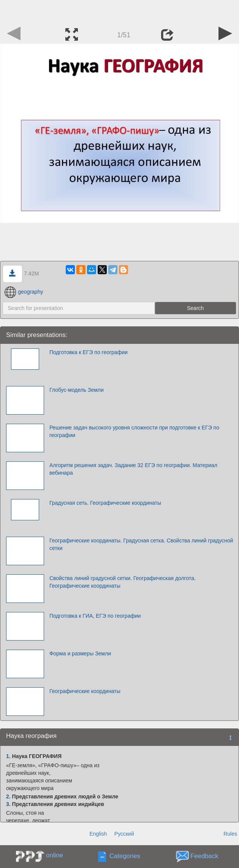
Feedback (204, 856)
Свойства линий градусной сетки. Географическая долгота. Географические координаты (123, 582)
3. (8, 804)
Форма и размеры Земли (80, 653)
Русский (124, 834)
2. (8, 796)
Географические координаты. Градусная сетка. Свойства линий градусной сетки (141, 544)
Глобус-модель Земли (77, 390)
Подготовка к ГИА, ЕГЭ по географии (95, 616)
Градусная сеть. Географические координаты (105, 503)
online (55, 855)
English (98, 834)
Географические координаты (85, 691)
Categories (125, 856)
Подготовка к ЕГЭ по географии (89, 352)
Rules (230, 834)
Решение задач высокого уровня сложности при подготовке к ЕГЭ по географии (134, 431)
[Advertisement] (120, 11)
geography (24, 292)
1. (8, 756)
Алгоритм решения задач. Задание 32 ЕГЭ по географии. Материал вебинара (133, 469)
